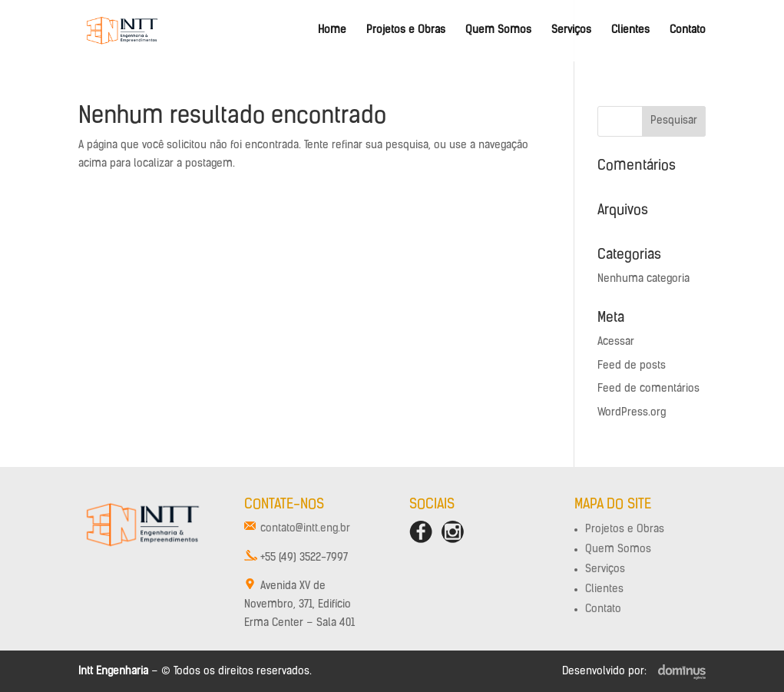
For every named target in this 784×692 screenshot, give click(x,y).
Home (332, 31)
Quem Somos (498, 31)
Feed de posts (632, 366)
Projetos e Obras (406, 31)
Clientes (630, 31)
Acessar (616, 342)
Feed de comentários (648, 389)
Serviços (571, 31)
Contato (688, 31)
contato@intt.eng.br (305, 529)
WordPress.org (632, 413)
